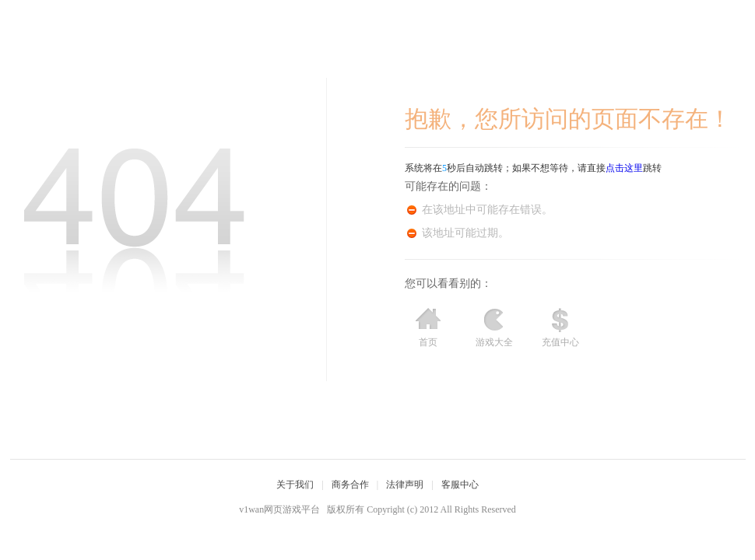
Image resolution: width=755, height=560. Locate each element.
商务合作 (350, 485)
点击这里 (624, 168)
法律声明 (405, 485)
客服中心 (460, 485)
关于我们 (295, 485)
